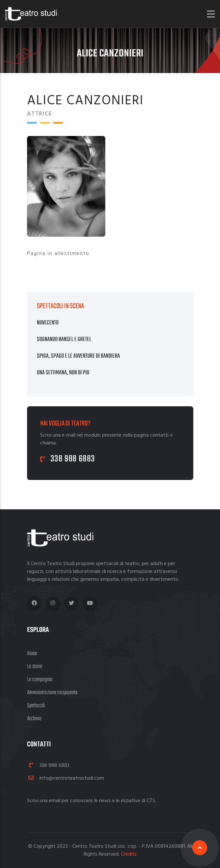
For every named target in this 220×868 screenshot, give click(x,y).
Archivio (34, 719)
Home (32, 654)
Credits (129, 854)
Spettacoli (36, 706)
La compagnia (40, 680)
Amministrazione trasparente (52, 693)
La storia (35, 667)
